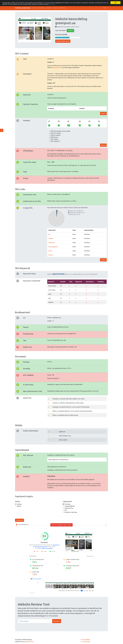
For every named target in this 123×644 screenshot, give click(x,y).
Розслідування (53, 247)
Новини (51, 238)
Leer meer (52, 4)
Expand (103, 114)
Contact (55, 8)
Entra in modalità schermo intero (61, 525)
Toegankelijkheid (70, 506)
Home (34, 8)
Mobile (19, 506)
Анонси (51, 255)
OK (115, 3)
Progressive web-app (71, 512)
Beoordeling (41, 8)
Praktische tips (69, 508)
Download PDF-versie (63, 41)
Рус (49, 234)
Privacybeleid (86, 640)
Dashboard (63, 8)
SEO (66, 510)
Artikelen (49, 8)
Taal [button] (105, 8)
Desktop (19, 504)
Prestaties (67, 504)
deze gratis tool (57, 67)
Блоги (50, 251)
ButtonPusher (29, 642)
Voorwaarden (86, 642)
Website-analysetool (23, 8)
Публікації (52, 243)
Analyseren (19, 520)
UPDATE (70, 31)
